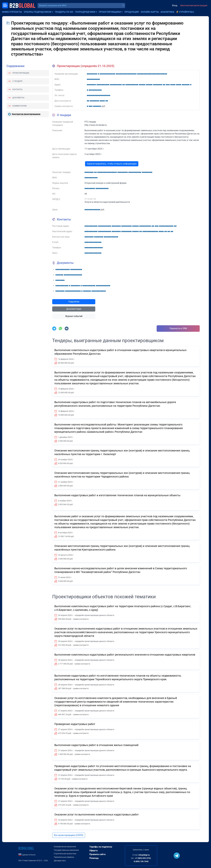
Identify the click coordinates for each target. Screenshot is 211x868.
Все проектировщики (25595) (69, 835)
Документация (74, 309)
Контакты (17, 89)
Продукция (132, 12)
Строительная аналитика (65, 854)
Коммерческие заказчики (65, 847)
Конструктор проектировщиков (26, 114)
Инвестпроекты (12, 12)
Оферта (93, 850)
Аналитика (167, 12)
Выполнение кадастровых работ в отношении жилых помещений (96, 745)
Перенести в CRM (178, 328)
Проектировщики (110, 12)
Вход (175, 5)
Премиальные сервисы (64, 857)
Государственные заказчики (66, 850)
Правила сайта (97, 854)
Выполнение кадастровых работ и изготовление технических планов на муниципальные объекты (117, 495)
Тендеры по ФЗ (64, 12)
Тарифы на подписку (101, 847)
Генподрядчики (85, 12)
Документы (18, 98)
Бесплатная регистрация (194, 5)
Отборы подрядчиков (38, 12)
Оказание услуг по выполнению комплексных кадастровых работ (97, 814)
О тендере (17, 81)
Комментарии (20, 106)
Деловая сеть (60, 861)
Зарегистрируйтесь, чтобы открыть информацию (112, 164)
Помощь (94, 858)
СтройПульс (186, 12)
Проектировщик (21, 73)
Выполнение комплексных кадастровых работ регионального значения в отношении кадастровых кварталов (125, 655)
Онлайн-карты (150, 12)
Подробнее (74, 302)
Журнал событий (74, 316)
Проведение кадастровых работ (75, 724)
